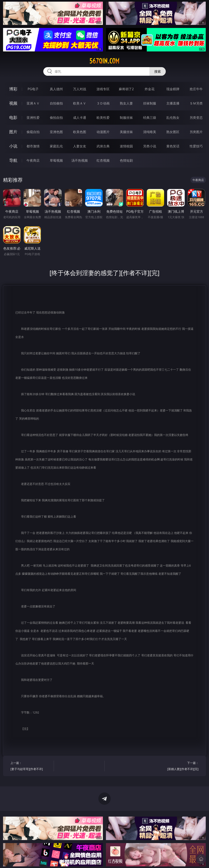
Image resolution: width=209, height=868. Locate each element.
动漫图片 (103, 132)
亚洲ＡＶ (33, 103)
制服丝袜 (126, 118)
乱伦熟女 (173, 118)
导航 (13, 160)
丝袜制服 (150, 103)
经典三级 (150, 118)
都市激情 (33, 146)
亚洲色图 (56, 132)
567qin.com (104, 61)
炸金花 (150, 89)
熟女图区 (173, 132)
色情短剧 (126, 160)
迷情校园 (126, 146)
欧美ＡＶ (80, 103)
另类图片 (196, 132)
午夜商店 (33, 160)
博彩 (13, 89)
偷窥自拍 (33, 132)
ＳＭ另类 (196, 103)
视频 (13, 103)
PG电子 (33, 89)
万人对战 (80, 89)
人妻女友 (80, 146)
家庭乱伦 (56, 146)
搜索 (158, 71)
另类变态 (196, 118)
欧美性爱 (103, 118)
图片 (13, 132)
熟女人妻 (126, 103)
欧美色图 (80, 132)
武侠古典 (103, 146)
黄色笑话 (173, 146)
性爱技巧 (196, 146)
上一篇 (31, 766)
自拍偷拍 (56, 103)
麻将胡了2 (126, 89)
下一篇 (178, 766)
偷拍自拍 (56, 118)
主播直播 (173, 103)
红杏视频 (103, 160)
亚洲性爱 (33, 118)
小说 (13, 146)
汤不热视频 (80, 160)
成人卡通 (80, 118)
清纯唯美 (150, 132)
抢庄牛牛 (196, 89)
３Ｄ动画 (103, 103)
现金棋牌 (173, 89)
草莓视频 (56, 160)
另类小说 (150, 146)
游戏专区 (103, 89)
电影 (13, 117)
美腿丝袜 (126, 132)
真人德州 (56, 89)
